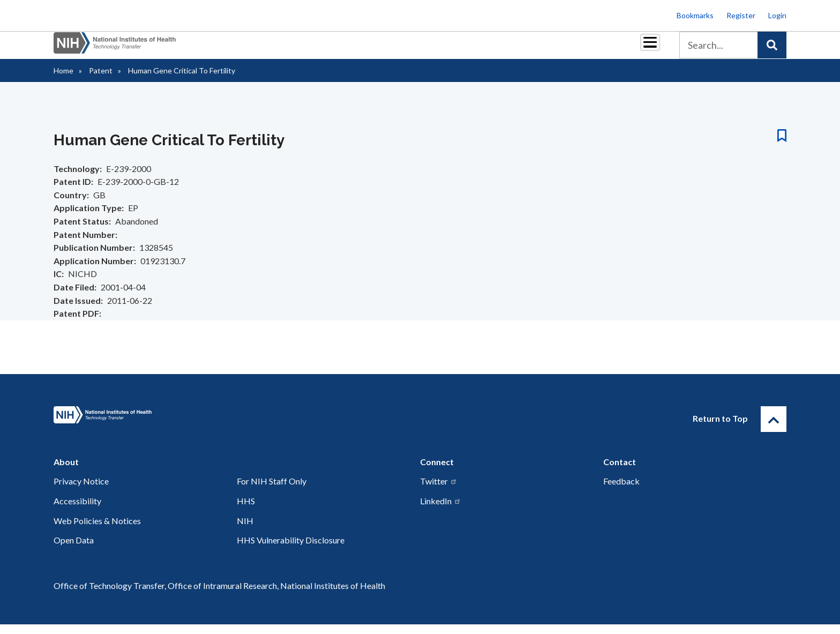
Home (63, 80)
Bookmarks (695, 15)
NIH (245, 530)
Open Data (74, 550)
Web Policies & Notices (97, 530)
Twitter (439, 491)
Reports (453, 49)
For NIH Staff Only (272, 491)
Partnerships (347, 49)
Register (741, 15)
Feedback (621, 491)
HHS (246, 510)
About (640, 49)
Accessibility (77, 510)
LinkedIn (441, 510)
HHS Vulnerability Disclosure (291, 550)
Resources (503, 49)
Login (777, 15)
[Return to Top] (774, 429)
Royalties (404, 49)
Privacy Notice (81, 491)
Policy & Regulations (575, 49)
